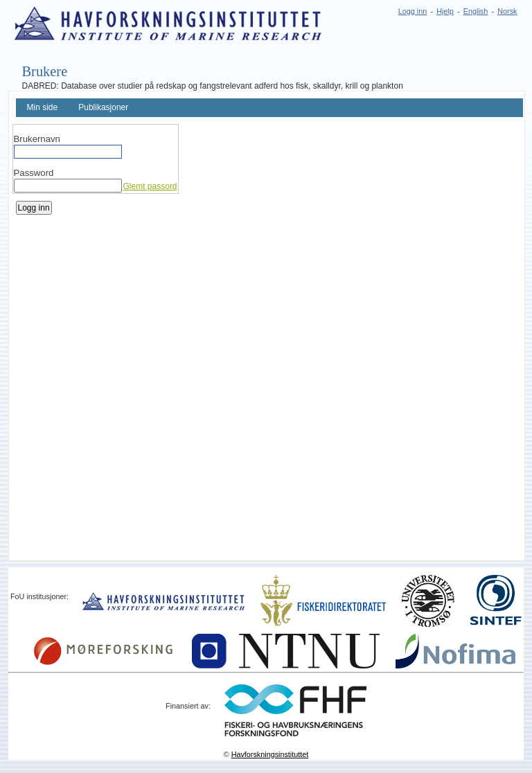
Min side (43, 107)
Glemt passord (150, 186)
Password (34, 173)
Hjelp (445, 11)
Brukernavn (37, 139)
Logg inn (413, 11)
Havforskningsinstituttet (270, 754)
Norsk (507, 11)
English (476, 11)
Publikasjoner (103, 107)
